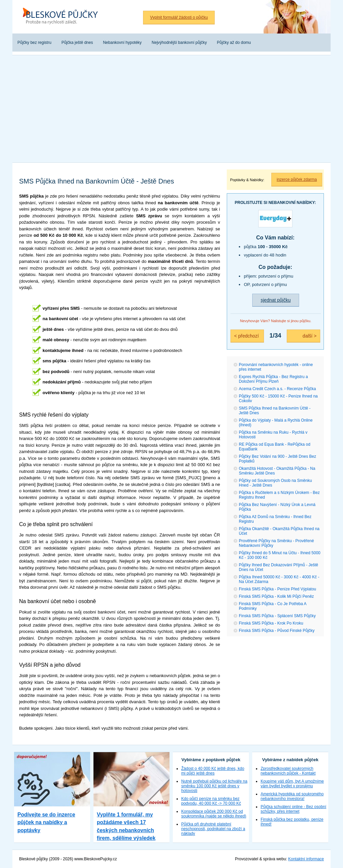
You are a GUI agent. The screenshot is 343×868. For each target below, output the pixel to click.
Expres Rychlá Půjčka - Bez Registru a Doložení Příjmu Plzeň (273, 379)
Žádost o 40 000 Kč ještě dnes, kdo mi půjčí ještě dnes (213, 771)
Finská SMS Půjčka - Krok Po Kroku (271, 623)
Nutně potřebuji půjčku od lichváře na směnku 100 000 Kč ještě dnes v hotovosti (214, 786)
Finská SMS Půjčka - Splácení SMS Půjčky (277, 616)
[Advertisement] (171, 109)
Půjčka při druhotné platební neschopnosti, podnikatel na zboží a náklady (213, 829)
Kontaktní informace (306, 859)
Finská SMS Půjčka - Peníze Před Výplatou (278, 589)
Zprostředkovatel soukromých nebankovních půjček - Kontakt (288, 771)
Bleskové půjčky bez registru (63, 17)
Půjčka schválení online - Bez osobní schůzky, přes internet (293, 809)
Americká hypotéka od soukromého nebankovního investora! (292, 796)
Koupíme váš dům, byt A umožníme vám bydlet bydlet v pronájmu (292, 784)
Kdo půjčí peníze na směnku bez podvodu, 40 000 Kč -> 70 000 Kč (211, 801)
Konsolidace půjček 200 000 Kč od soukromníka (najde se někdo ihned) (214, 814)
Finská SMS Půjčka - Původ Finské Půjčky (277, 631)
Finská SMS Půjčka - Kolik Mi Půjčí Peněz (276, 596)
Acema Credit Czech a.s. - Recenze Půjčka (277, 389)
